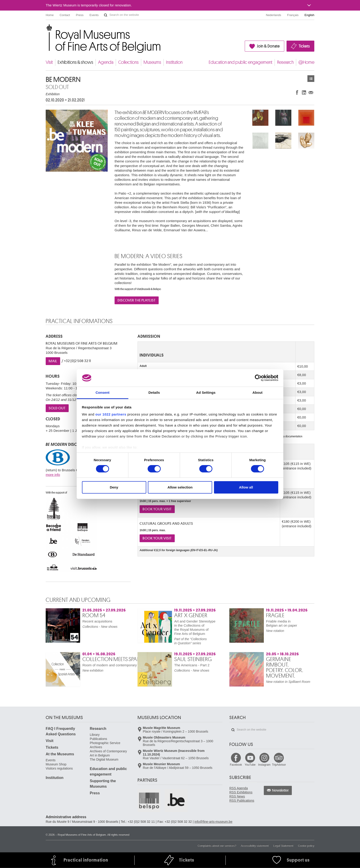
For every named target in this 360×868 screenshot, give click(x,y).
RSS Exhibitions (241, 792)
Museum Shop (56, 764)
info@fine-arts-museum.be (213, 822)
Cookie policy (306, 846)
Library (95, 735)
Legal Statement (283, 846)
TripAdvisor (279, 765)
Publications (98, 739)
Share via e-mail (311, 92)
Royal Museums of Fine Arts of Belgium (45, 30)
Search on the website (106, 15)
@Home (306, 62)
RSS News (237, 796)
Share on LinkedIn (304, 92)
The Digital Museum (104, 759)
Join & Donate (268, 46)
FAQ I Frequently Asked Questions (61, 731)
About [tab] (258, 392)
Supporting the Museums (103, 784)
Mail (53, 361)
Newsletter (280, 790)
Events (94, 15)
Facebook (236, 765)
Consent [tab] (103, 392)
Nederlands (274, 15)
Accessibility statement (255, 846)
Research (285, 62)
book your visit (157, 509)
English (309, 15)
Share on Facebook (297, 92)
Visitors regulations (59, 768)
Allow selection (180, 487)
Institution (174, 62)
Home (50, 15)
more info (53, 475)
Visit (49, 62)
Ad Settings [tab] (206, 392)
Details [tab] (154, 392)
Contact (65, 15)
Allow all (246, 487)
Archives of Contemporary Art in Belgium (108, 753)
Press (80, 15)
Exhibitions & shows (75, 62)
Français (293, 15)
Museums (152, 62)
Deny (114, 487)
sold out (57, 408)
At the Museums (60, 754)
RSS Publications (242, 801)
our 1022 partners (111, 414)
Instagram (264, 765)
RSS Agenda (239, 788)
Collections (128, 62)
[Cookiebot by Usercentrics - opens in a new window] (258, 378)
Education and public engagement (240, 62)
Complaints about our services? (217, 846)
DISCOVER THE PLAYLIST (137, 300)
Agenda (106, 62)
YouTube (250, 765)
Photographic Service (105, 743)
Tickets (304, 46)
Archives (96, 747)
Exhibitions (311, 79)
